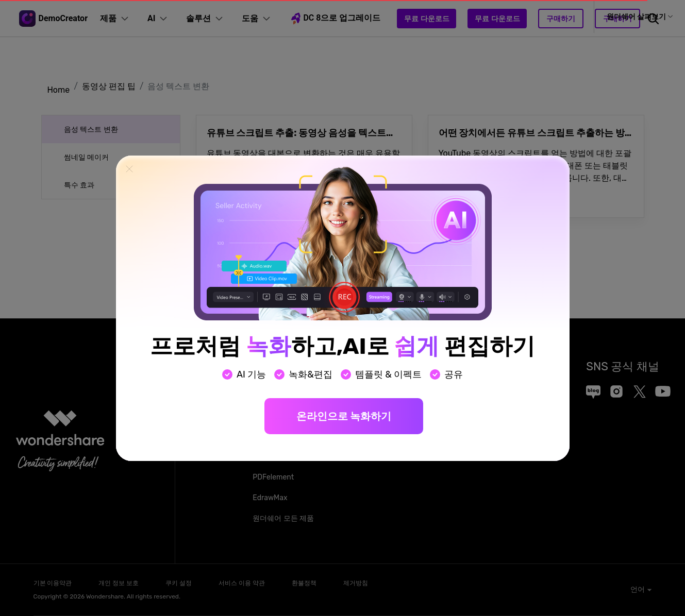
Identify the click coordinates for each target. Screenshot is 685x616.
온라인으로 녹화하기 (344, 416)
